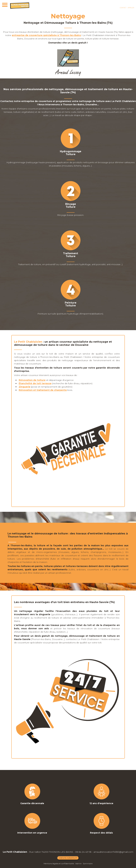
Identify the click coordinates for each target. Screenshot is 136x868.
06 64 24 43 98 (83, 852)
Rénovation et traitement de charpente (43, 390)
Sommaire (88, 863)
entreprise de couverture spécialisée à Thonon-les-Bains (46, 35)
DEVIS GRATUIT (68, 858)
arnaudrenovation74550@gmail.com (113, 852)
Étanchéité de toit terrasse (35, 383)
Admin (78, 863)
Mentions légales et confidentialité (59, 863)
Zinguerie (25, 387)
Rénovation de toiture (32, 380)
